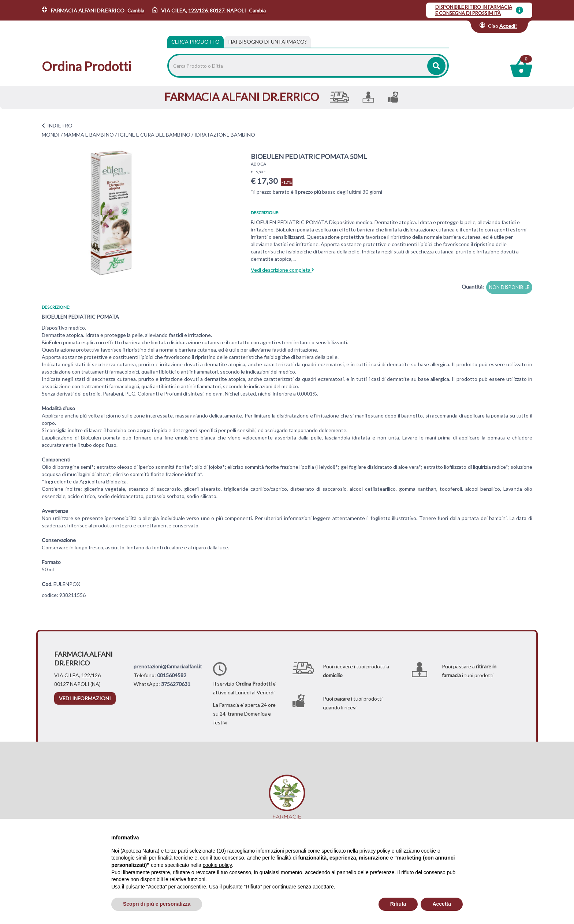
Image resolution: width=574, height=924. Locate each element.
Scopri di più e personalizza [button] (157, 904)
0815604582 (172, 675)
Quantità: (473, 287)
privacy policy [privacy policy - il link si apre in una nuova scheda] (375, 851)
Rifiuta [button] (398, 904)
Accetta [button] (442, 904)
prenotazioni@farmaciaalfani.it (168, 666)
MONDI (51, 135)
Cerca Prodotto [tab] (195, 42)
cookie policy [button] (217, 865)
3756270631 (176, 684)
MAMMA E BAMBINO (89, 135)
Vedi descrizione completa (282, 270)
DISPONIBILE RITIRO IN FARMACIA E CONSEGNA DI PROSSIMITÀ (474, 10)
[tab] (268, 42)
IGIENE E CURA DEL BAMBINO (154, 135)
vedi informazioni (85, 698)
